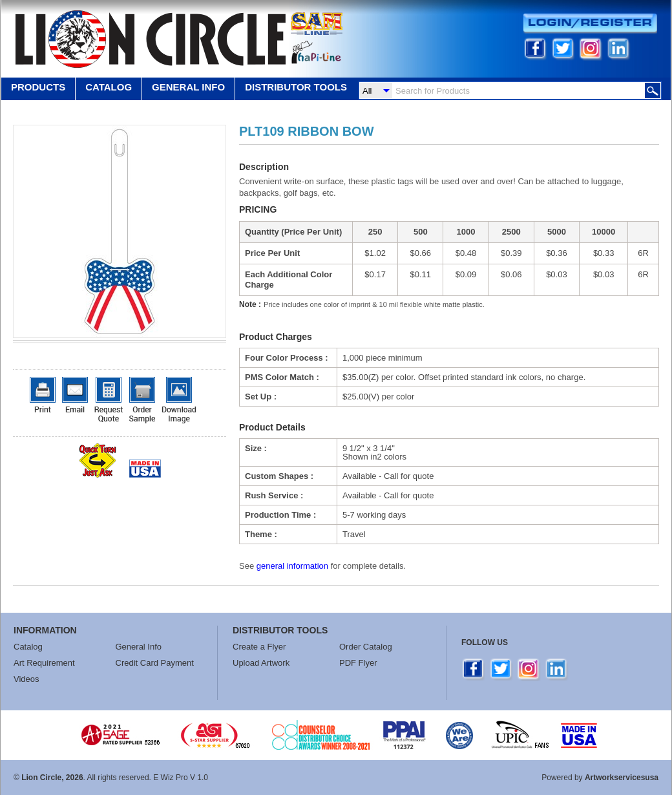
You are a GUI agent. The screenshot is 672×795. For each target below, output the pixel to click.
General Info (139, 647)
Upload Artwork (261, 663)
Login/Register (590, 24)
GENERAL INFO (188, 87)
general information (292, 566)
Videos (26, 679)
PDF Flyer (358, 663)
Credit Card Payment (155, 663)
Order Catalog (366, 647)
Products (38, 87)
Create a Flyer (259, 647)
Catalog (109, 87)
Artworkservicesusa (622, 778)
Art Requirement (44, 663)
